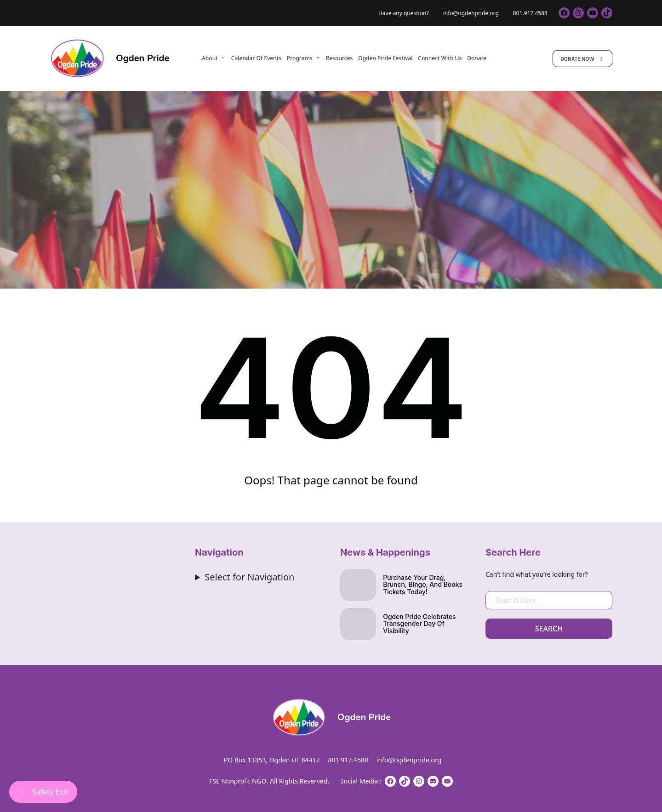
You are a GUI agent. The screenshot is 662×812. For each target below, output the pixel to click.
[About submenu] (223, 58)
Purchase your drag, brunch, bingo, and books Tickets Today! (423, 585)
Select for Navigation (249, 577)
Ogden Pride (143, 58)
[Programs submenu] (318, 58)
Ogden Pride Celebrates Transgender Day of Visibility (420, 624)
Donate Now (582, 59)
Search (549, 629)
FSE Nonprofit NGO (238, 781)
